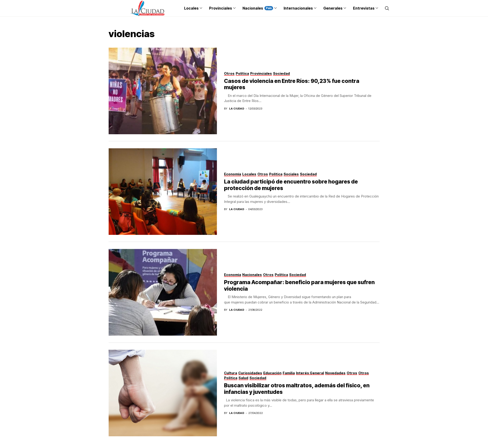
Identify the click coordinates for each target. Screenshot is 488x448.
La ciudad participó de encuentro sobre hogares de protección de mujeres (291, 185)
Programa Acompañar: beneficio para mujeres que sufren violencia (299, 286)
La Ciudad (237, 109)
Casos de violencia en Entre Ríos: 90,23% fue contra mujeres (292, 84)
